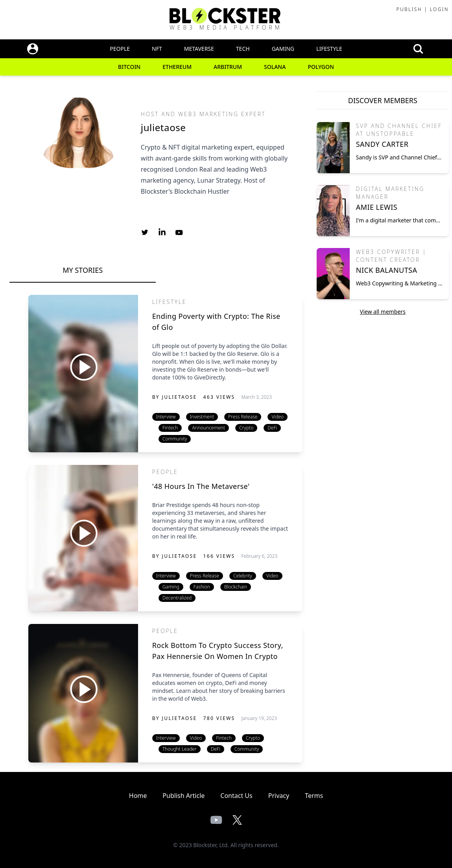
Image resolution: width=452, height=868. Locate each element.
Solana (275, 67)
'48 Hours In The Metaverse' (201, 486)
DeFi (272, 428)
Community (175, 439)
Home (138, 796)
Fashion (202, 587)
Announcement (208, 428)
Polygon (321, 67)
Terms (314, 796)
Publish (409, 9)
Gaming (283, 49)
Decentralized (177, 598)
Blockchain (236, 587)
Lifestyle (329, 49)
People (120, 49)
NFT (157, 49)
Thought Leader (180, 749)
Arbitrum (228, 67)
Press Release (243, 417)
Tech (243, 49)
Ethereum (177, 67)
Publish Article (184, 796)
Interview (166, 417)
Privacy (279, 796)
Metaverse (199, 49)
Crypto (246, 428)
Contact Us (236, 796)
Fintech (170, 428)
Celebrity (243, 576)
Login (439, 9)
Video (278, 417)
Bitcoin (129, 67)
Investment (202, 417)
